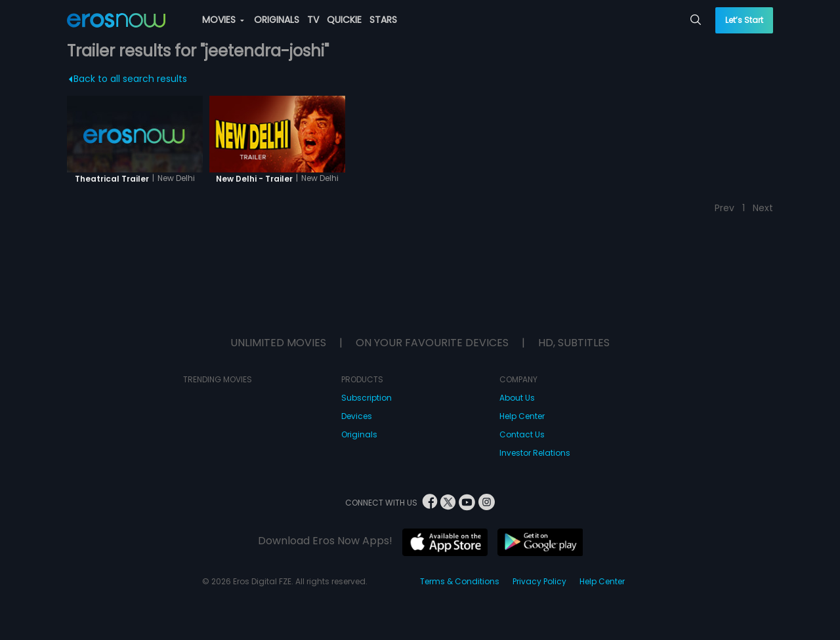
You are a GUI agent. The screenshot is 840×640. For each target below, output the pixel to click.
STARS (383, 20)
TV (313, 20)
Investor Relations (535, 453)
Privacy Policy (539, 581)
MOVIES (223, 20)
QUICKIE (344, 20)
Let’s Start (744, 20)
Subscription (367, 398)
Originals (359, 434)
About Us (517, 398)
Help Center (522, 416)
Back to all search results (128, 79)
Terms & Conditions (460, 581)
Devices (357, 416)
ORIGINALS (277, 20)
